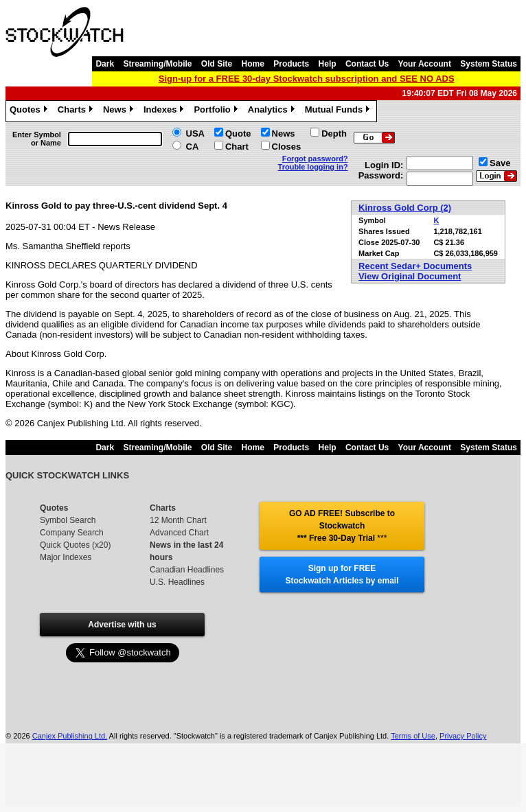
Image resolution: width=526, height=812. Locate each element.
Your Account (425, 64)
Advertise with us (122, 625)
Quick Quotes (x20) (75, 545)
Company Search (72, 533)
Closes (287, 147)
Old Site (217, 64)
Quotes (30, 111)
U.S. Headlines (177, 582)
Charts (77, 111)
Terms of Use (413, 736)
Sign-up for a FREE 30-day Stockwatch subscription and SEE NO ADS (307, 79)
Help (328, 64)
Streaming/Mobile (157, 64)
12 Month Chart (178, 520)
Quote (238, 134)
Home (253, 64)
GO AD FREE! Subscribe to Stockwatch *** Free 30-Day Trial (342, 526)
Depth (334, 134)
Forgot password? (315, 159)
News (120, 111)
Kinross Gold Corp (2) (405, 208)
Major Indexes (66, 557)
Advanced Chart (179, 533)
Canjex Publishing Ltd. (70, 736)
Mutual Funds (339, 111)
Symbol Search (68, 520)
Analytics (273, 111)
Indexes (165, 111)
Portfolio (217, 111)
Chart (237, 147)
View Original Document (410, 276)
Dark (105, 64)
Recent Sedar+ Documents (415, 266)
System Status (489, 64)
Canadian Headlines (187, 570)
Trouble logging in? (313, 167)
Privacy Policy (463, 736)
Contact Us (367, 64)
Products (291, 64)
